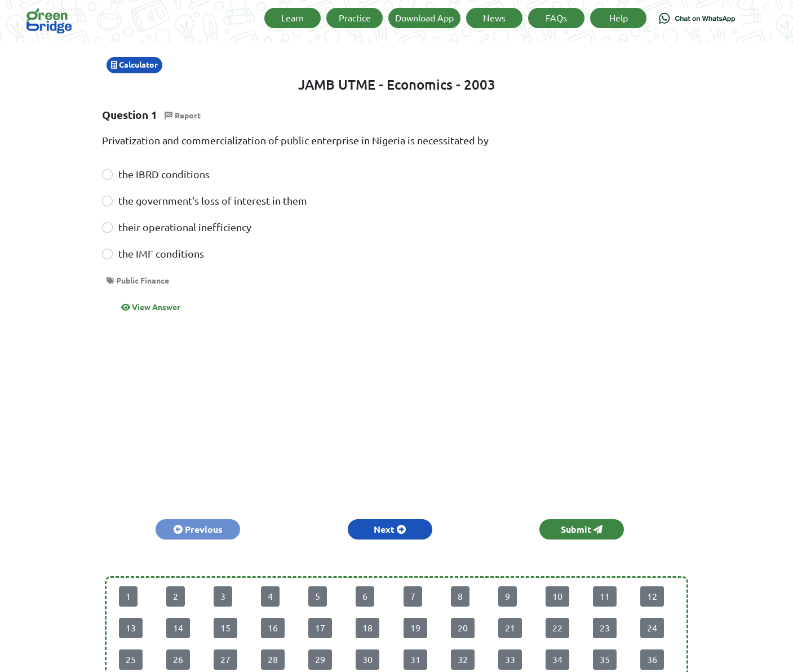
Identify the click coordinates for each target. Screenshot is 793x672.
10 (557, 596)
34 (557, 660)
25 (131, 660)
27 (225, 660)
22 (557, 628)
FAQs (556, 18)
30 (367, 660)
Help (619, 18)
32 (463, 660)
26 (178, 660)
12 (652, 596)
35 (605, 660)
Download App (424, 18)
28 (273, 660)
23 (605, 628)
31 (415, 660)
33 (510, 660)
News (494, 18)
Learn (293, 18)
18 (367, 628)
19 (415, 628)
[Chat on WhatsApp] (697, 21)
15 (225, 628)
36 (652, 660)
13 (131, 628)
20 (463, 628)
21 (510, 628)
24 (652, 628)
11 (605, 596)
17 (320, 628)
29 (320, 660)
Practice (355, 18)
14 (178, 628)
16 (273, 628)
